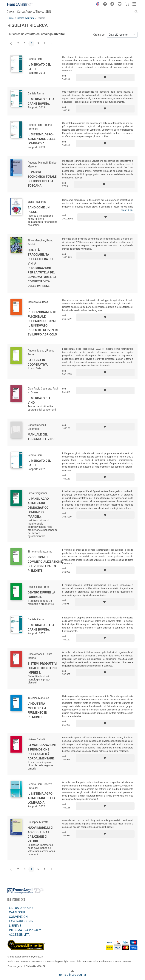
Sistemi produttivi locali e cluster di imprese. (42, 668)
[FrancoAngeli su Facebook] (9, 900)
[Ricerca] (136, 12)
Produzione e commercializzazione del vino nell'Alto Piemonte (45, 564)
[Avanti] (52, 44)
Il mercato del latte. (39, 67)
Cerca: (11, 11)
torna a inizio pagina (72, 975)
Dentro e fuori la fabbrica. (41, 595)
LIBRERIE (15, 926)
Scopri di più (127, 210)
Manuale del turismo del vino (41, 437)
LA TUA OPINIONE (21, 908)
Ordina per (99, 35)
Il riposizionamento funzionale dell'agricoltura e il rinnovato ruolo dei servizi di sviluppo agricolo (43, 321)
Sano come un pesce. (39, 210)
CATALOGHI (17, 912)
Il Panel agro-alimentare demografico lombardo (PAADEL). (39, 508)
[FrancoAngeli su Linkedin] (14, 900)
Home (10, 18)
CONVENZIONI (19, 917)
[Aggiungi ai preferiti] (105, 77)
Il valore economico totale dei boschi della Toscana (42, 179)
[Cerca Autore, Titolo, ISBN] (74, 12)
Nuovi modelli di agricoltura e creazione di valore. (40, 834)
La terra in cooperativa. (38, 362)
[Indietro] (11, 44)
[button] (97, 4)
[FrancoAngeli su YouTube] (23, 900)
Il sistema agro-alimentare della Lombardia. (42, 139)
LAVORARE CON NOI (23, 921)
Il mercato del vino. (39, 400)
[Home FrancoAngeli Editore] (20, 4)
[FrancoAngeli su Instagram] (18, 900)
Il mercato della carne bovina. (41, 101)
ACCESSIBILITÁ (19, 935)
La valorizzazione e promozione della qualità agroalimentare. (42, 752)
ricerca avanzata (26, 18)
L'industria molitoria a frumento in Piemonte (37, 710)
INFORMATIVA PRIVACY (25, 930)
